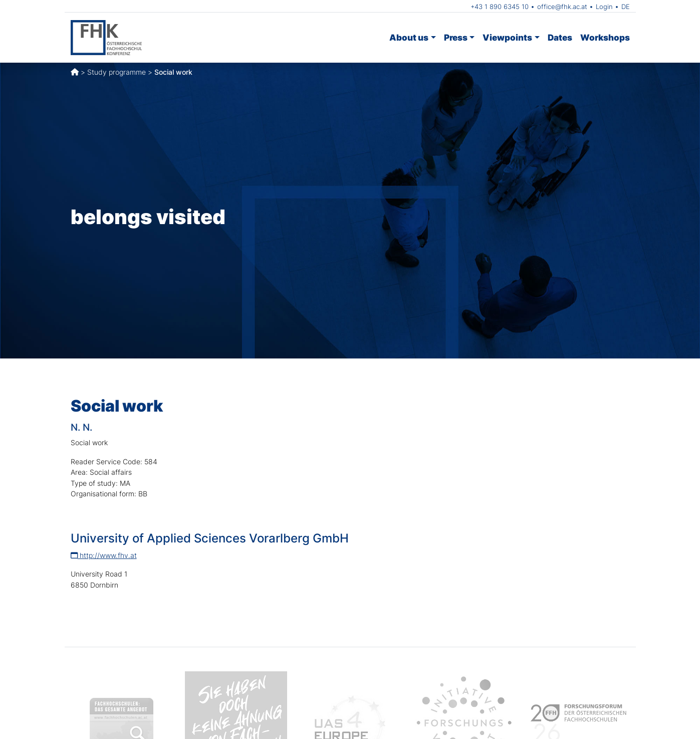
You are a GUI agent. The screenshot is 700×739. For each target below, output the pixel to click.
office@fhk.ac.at (562, 7)
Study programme (116, 72)
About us (409, 37)
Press (456, 37)
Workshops (605, 37)
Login (604, 7)
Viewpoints (507, 37)
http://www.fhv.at (104, 555)
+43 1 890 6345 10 (500, 7)
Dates (560, 37)
